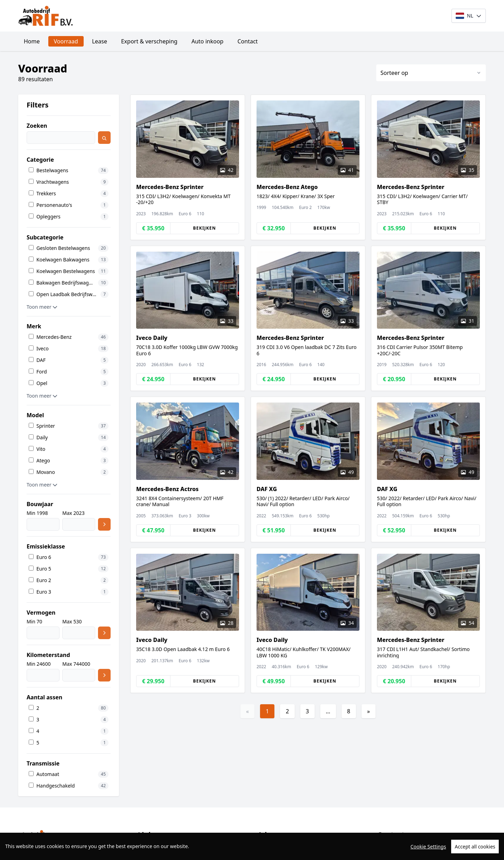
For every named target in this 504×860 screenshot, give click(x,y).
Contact (247, 41)
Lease (100, 41)
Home (32, 41)
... (328, 711)
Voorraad (66, 41)
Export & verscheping (149, 41)
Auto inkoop (208, 41)
